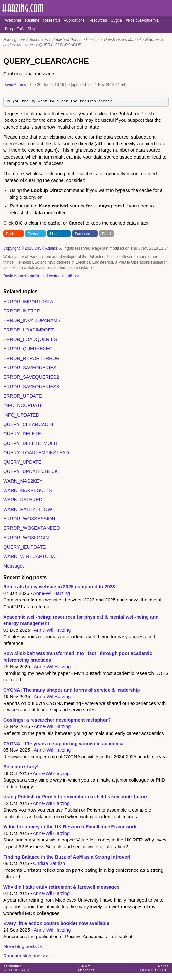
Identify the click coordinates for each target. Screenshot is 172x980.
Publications (74, 20)
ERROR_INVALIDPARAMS (32, 320)
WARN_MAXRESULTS (28, 490)
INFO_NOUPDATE (23, 405)
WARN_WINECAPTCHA (29, 556)
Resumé (32, 20)
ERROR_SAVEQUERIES (30, 368)
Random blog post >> (26, 956)
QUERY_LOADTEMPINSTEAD (36, 453)
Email (107, 234)
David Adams (15, 85)
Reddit (11, 234)
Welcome (13, 20)
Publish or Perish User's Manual (113, 40)
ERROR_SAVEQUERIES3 (31, 387)
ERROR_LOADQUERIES (30, 339)
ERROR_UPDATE (22, 396)
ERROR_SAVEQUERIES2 (31, 377)
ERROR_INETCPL (23, 311)
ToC (20, 29)
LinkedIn (57, 234)
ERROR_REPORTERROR (31, 358)
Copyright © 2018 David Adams (30, 248)
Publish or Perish (67, 40)
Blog (9, 29)
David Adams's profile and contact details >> (41, 276)
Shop (32, 29)
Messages (26, 45)
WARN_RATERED (23, 500)
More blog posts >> (23, 946)
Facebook (83, 234)
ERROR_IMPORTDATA (28, 302)
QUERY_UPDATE (22, 462)
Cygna (116, 20)
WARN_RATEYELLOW (28, 509)
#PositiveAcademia (142, 20)
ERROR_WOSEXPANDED (32, 528)
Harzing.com (14, 40)
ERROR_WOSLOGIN (26, 538)
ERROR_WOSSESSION (29, 519)
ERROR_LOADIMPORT (29, 330)
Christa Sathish (49, 863)
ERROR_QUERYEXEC (28, 349)
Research (51, 20)
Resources (98, 20)
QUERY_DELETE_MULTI (30, 443)
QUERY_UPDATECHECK (31, 471)
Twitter (33, 234)
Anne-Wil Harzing (52, 593)
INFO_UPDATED (21, 415)
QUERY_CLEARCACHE (60, 45)
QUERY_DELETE (22, 434)
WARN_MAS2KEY (23, 481)
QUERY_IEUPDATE (24, 547)
